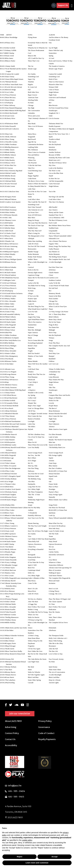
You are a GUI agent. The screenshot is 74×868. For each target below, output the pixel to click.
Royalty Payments (47, 739)
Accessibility (11, 745)
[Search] (54, 5)
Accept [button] (54, 857)
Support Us (63, 5)
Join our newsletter (20, 714)
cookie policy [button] (27, 840)
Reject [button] (19, 857)
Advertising (11, 727)
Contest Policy (12, 733)
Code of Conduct (46, 733)
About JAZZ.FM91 (13, 721)
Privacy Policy (45, 721)
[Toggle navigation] (72, 5)
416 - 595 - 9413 (16, 797)
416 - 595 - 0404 (17, 791)
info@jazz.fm (15, 786)
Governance (44, 727)
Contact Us (10, 739)
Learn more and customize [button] (37, 863)
